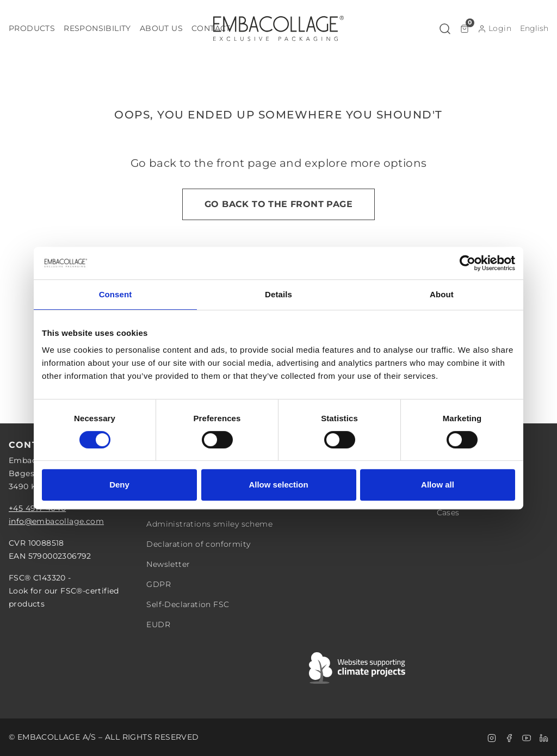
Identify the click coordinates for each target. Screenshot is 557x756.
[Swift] (358, 668)
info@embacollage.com (56, 521)
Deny (119, 485)
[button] (32, 29)
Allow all (438, 485)
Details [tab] (278, 294)
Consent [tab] (116, 294)
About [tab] (442, 294)
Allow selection (278, 485)
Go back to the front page (278, 204)
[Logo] (278, 28)
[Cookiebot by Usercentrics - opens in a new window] (468, 263)
